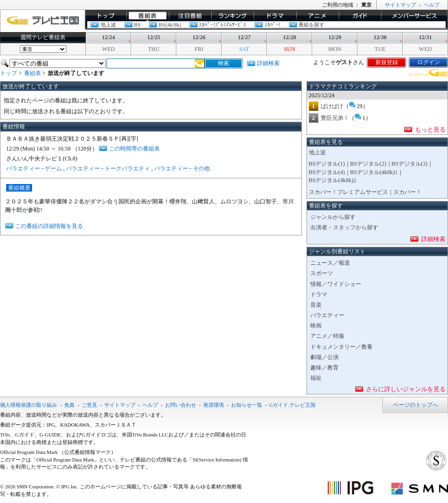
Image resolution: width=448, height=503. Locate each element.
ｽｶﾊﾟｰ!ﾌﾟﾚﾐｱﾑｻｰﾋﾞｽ (223, 25)
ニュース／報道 (330, 263)
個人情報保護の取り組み (29, 405)
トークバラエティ (127, 168)
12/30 (380, 37)
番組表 (148, 16)
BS (137, 25)
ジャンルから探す (333, 217)
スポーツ (322, 273)
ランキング (232, 16)
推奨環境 (214, 405)
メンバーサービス (415, 16)
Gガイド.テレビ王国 (293, 405)
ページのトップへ (415, 405)
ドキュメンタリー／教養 (341, 347)
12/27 (244, 37)
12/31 (425, 37)
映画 (316, 326)
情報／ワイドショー (336, 284)
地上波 (108, 25)
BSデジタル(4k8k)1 (374, 172)
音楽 (316, 305)
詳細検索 (268, 63)
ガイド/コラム (360, 16)
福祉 (316, 378)
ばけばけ (332, 106)
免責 (69, 405)
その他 (201, 168)
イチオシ (190, 16)
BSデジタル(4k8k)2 (333, 180)
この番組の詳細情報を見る (49, 226)
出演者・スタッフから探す (344, 227)
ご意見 (89, 405)
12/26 (199, 37)
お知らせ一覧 (247, 405)
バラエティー (23, 168)
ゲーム (53, 168)
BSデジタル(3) (410, 164)
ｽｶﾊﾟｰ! (273, 25)
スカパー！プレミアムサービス (348, 192)
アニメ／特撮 (327, 336)
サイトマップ (400, 5)
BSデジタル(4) (327, 172)
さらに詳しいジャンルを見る (406, 389)
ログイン (429, 62)
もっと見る (430, 130)
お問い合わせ (181, 405)
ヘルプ (432, 5)
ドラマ (275, 16)
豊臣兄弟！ (335, 118)
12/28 (289, 37)
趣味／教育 (324, 368)
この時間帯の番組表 (134, 149)
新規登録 (387, 62)
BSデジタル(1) (327, 164)
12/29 (335, 37)
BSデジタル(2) (368, 164)
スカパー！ (407, 192)
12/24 (108, 37)
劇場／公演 (324, 357)
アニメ (317, 16)
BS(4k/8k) (170, 25)
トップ (106, 16)
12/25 (153, 37)
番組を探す (311, 25)
